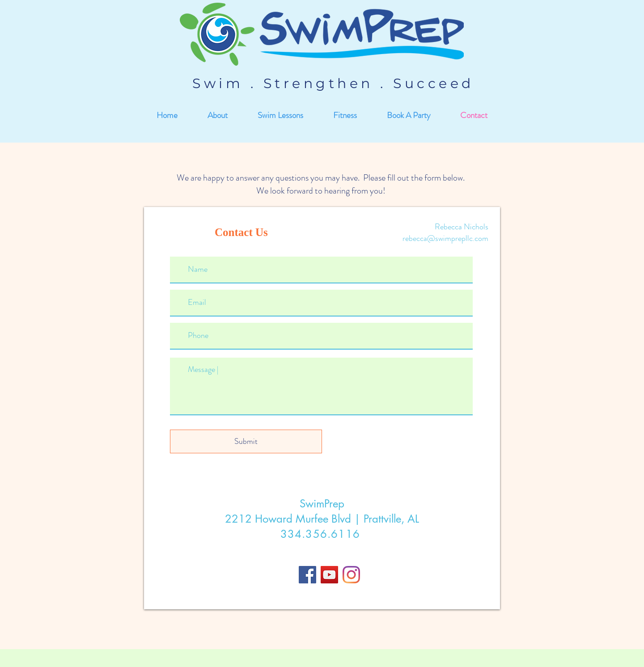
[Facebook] (307, 575)
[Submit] (246, 441)
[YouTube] (329, 575)
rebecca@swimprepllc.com (445, 238)
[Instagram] (351, 575)
